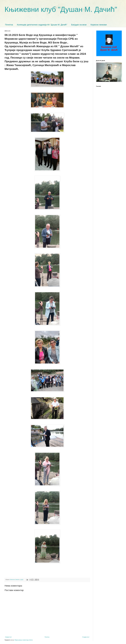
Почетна (9, 25)
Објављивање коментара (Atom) (24, 640)
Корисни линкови (99, 25)
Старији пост (86, 637)
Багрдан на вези (79, 25)
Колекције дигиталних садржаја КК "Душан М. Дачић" (42, 25)
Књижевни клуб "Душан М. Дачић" (61, 9)
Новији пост (8, 637)
